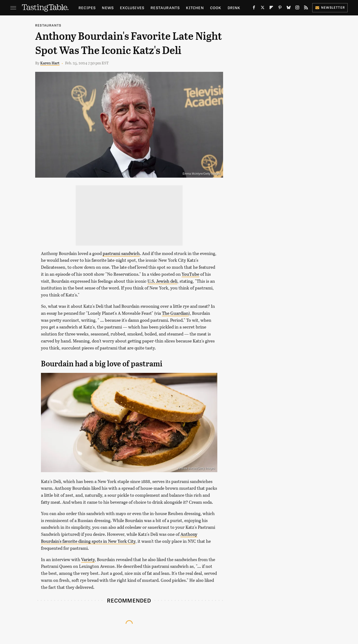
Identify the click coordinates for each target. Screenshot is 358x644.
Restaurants (165, 8)
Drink (234, 8)
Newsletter (330, 7)
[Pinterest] (280, 9)
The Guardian (175, 313)
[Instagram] (297, 9)
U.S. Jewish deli (162, 281)
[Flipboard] (271, 9)
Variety (88, 559)
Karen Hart (50, 63)
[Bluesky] (289, 9)
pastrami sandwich (121, 253)
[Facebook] (254, 9)
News (108, 8)
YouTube (190, 274)
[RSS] (306, 9)
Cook (216, 8)
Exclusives (132, 8)
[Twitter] (263, 9)
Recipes (87, 8)
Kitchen (195, 8)
